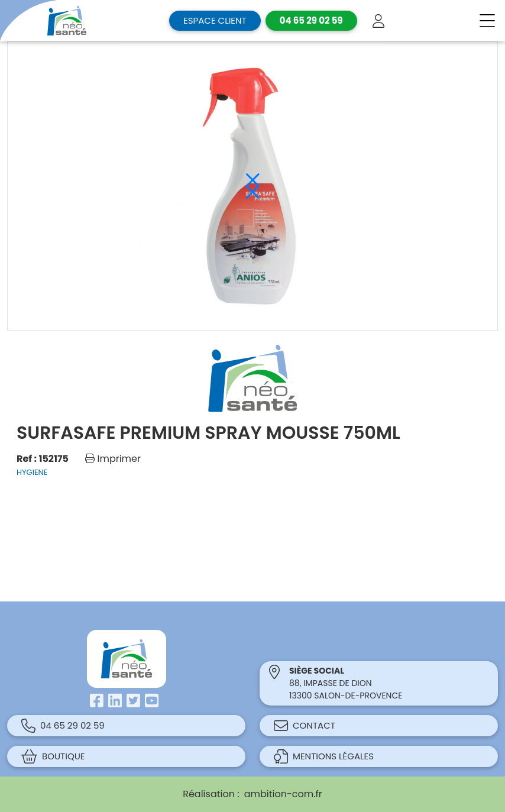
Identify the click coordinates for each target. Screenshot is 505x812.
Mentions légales (324, 756)
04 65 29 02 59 (63, 726)
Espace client (215, 20)
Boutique (53, 756)
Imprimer (113, 459)
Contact (305, 726)
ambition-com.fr (283, 794)
